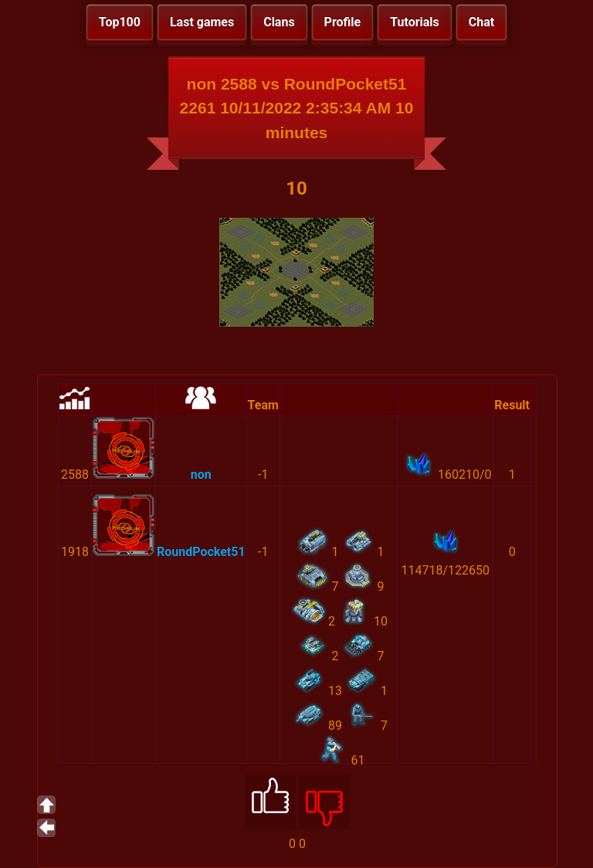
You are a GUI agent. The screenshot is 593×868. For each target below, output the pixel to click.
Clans (279, 22)
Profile (343, 22)
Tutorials (415, 22)
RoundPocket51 (201, 552)
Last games (202, 22)
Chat (481, 22)
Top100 (120, 22)
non (201, 475)
